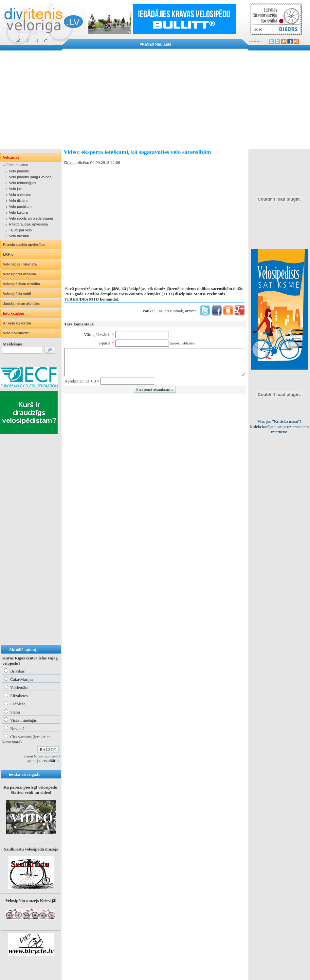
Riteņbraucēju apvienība (24, 245)
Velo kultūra (18, 212)
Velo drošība (19, 236)
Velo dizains (18, 201)
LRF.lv (8, 254)
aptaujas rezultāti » (44, 761)
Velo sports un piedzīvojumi (31, 218)
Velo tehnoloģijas (22, 183)
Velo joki (16, 189)
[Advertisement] (155, 100)
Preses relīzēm (155, 44)
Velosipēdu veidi (17, 294)
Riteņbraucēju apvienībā (28, 224)
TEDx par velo (20, 230)
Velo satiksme (20, 195)
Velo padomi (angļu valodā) (31, 177)
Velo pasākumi (21, 206)
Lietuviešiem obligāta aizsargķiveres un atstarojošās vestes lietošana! (279, 427)
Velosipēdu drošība (19, 274)
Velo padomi (19, 171)
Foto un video (17, 165)
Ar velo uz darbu (17, 323)
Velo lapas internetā (20, 264)
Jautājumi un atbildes (21, 304)
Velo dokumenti (16, 333)
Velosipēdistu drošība (22, 284)
